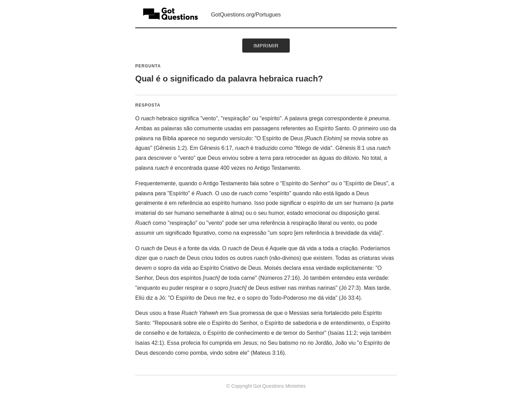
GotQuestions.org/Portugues (246, 15)
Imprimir (266, 46)
